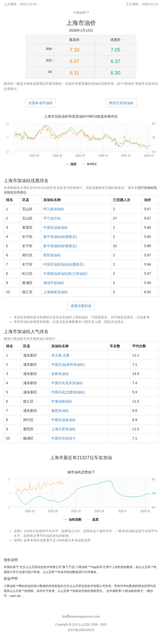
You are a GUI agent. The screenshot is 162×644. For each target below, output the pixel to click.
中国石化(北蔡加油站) (68, 392)
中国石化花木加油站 (67, 383)
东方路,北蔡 (60, 355)
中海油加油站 (62, 401)
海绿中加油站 (54, 283)
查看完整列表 (81, 306)
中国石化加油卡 (63, 438)
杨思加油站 (60, 411)
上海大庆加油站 (63, 429)
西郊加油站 (52, 255)
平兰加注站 (52, 218)
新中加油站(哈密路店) (60, 237)
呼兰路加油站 (54, 209)
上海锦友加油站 (55, 292)
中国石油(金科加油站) (68, 364)
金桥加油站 (60, 374)
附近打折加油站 (121, 103)
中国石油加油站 (55, 227)
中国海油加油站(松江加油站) (65, 274)
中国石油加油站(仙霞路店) (64, 264)
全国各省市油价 (41, 103)
